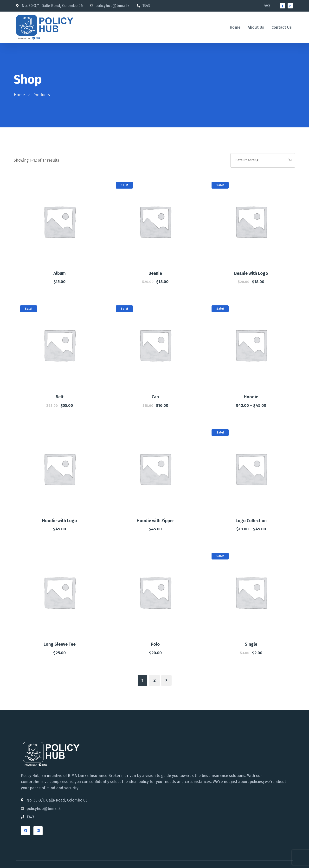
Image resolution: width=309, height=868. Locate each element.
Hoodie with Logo (60, 521)
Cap (155, 397)
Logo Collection (251, 521)
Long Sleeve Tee (60, 644)
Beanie (155, 273)
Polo (155, 644)
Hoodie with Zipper (155, 521)
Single (251, 644)
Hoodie (251, 397)
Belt (60, 397)
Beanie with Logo (251, 273)
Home (19, 95)
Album (60, 273)
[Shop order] (263, 160)
